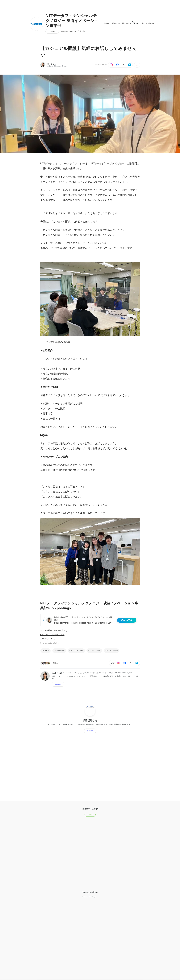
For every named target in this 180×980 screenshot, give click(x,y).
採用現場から (60, 651)
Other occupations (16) (50, 643)
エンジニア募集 (95, 651)
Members (126, 23)
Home (107, 23)
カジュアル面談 (112, 651)
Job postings (148, 23)
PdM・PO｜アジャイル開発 (52, 635)
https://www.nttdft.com (68, 31)
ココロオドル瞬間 (77, 651)
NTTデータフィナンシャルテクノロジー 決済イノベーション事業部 (72, 21)
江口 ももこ (51, 64)
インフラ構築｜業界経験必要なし (55, 630)
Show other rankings (90, 897)
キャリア (46, 651)
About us (116, 23)
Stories (136, 23)
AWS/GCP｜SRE (48, 639)
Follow (52, 31)
